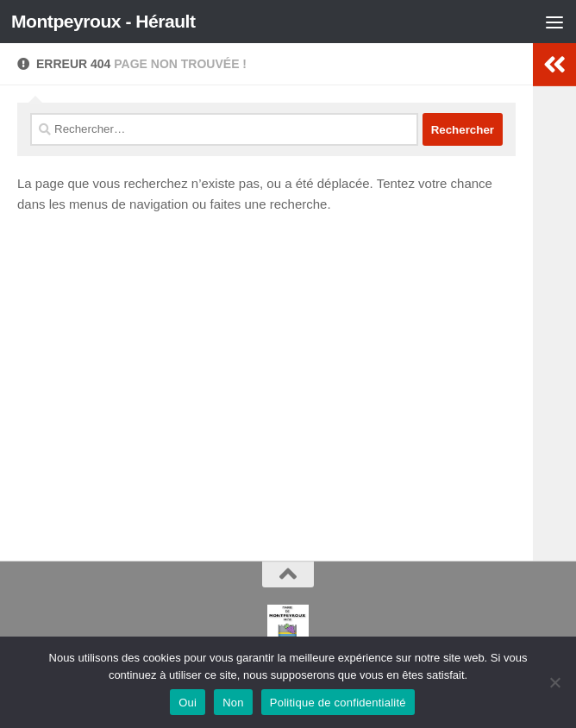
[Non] (554, 682)
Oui (188, 703)
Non (233, 703)
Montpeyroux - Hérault (103, 21)
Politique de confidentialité (338, 703)
